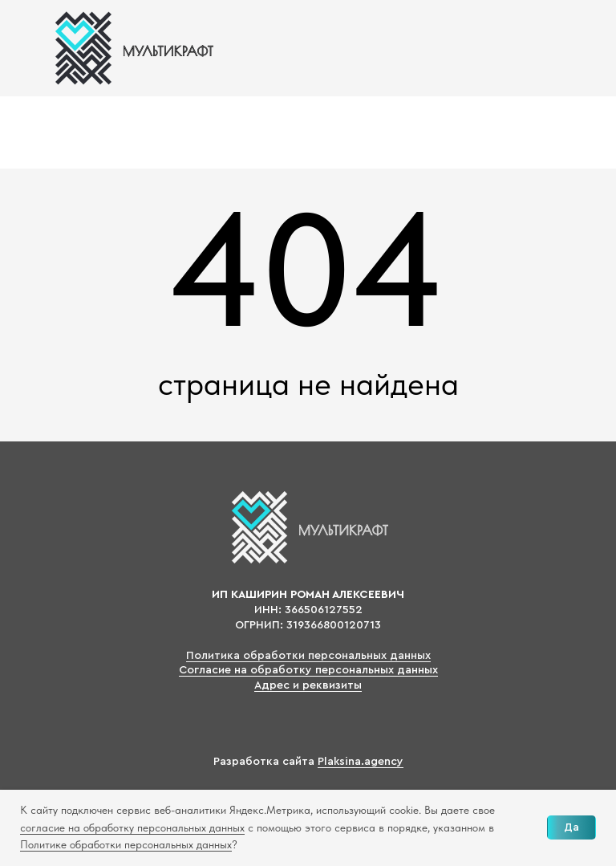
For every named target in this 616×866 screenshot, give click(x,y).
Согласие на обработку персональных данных (308, 670)
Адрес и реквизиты (308, 685)
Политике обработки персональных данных (126, 844)
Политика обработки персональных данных (308, 656)
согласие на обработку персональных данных (132, 827)
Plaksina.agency (361, 762)
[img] (132, 48)
